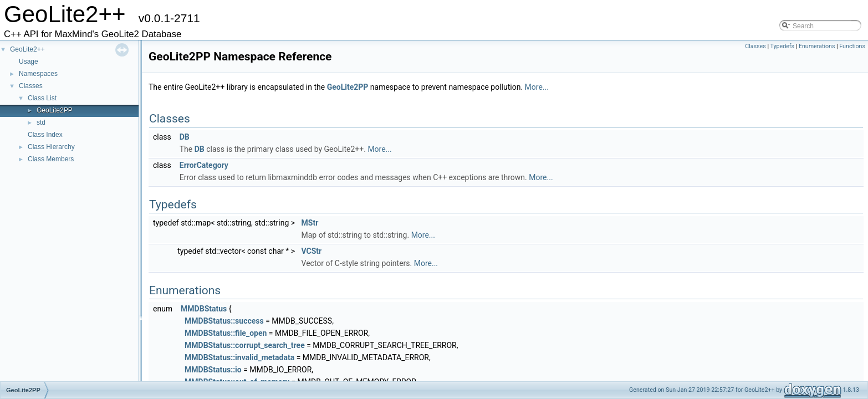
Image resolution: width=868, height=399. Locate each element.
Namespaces (38, 74)
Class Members (51, 159)
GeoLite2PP (55, 110)
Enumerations (817, 46)
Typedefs (782, 46)
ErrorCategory (204, 165)
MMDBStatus (204, 309)
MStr (310, 223)
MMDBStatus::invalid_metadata (239, 357)
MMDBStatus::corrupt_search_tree (245, 345)
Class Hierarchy (51, 147)
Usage (29, 62)
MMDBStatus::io (213, 370)
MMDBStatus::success (224, 321)
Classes (31, 86)
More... (537, 87)
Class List (42, 98)
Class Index (45, 135)
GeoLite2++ (27, 49)
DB (185, 137)
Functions (852, 46)
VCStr (312, 251)
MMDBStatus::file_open (226, 333)
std (41, 122)
